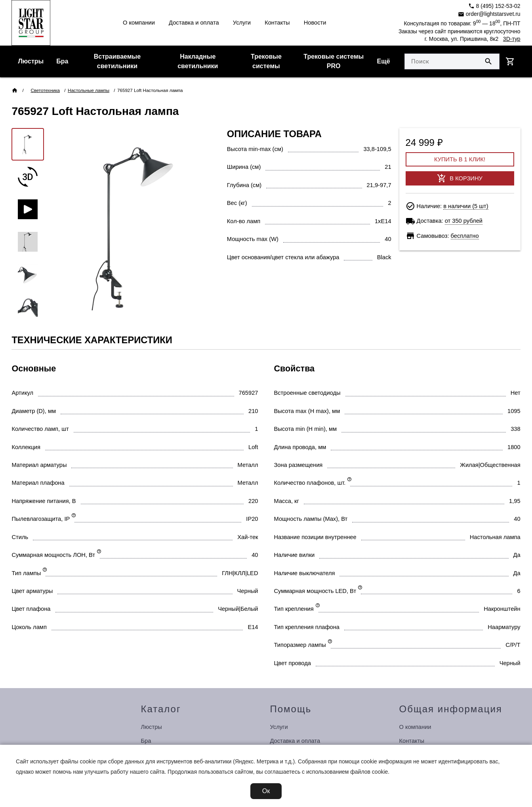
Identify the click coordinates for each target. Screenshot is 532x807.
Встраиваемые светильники (117, 61)
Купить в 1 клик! (460, 159)
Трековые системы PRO (334, 61)
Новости (315, 23)
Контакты (277, 23)
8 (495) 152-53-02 (494, 6)
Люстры (31, 61)
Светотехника (45, 90)
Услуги (242, 23)
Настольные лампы (89, 90)
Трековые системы (266, 61)
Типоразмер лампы (300, 645)
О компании (139, 23)
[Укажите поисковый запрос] (441, 61)
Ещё (384, 61)
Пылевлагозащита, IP (41, 519)
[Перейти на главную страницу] (31, 23)
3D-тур (512, 39)
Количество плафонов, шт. (310, 483)
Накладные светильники (198, 61)
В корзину (460, 178)
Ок (266, 791)
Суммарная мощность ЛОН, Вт (53, 555)
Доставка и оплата (194, 23)
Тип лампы (26, 573)
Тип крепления (294, 609)
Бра (62, 61)
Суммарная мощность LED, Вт (315, 591)
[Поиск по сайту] (488, 61)
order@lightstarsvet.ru (489, 14)
